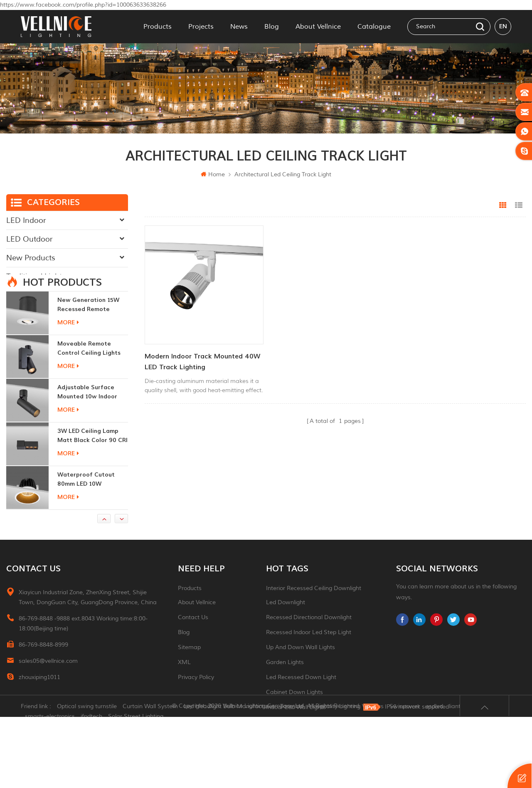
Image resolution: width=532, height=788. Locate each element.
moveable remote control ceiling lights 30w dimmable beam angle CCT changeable (91, 372)
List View (519, 205)
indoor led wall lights (296, 731)
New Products (31, 258)
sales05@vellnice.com (48, 685)
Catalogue (374, 27)
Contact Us (193, 641)
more (68, 346)
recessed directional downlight (309, 641)
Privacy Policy (196, 701)
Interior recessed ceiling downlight (314, 612)
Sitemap (189, 671)
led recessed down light (301, 701)
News (239, 27)
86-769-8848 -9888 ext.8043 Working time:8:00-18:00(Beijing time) (83, 647)
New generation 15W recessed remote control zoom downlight (88, 329)
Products (158, 27)
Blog (272, 27)
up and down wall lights (300, 671)
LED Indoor (26, 220)
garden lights (285, 686)
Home (213, 174)
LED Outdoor (29, 239)
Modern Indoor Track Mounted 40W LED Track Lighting (202, 361)
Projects (201, 27)
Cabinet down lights (294, 716)
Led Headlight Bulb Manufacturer (229, 777)
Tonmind (292, 777)
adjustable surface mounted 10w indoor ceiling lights (87, 416)
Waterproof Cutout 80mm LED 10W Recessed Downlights (88, 503)
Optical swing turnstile (87, 777)
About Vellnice (318, 27)
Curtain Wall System (150, 777)
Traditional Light (34, 277)
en (503, 26)
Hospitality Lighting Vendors (346, 777)
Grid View (503, 205)
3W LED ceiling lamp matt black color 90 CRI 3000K (92, 460)
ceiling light (282, 746)
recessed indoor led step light (309, 656)
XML (184, 686)
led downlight (286, 626)
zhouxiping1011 (39, 701)
